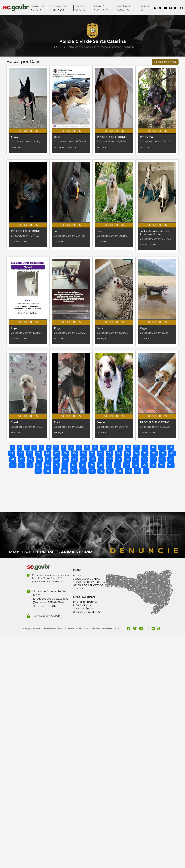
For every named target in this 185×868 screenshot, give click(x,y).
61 (22, 465)
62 (30, 465)
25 (38, 453)
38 (154, 453)
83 (74, 471)
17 (136, 448)
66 (65, 465)
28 (65, 453)
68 (82, 465)
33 (109, 453)
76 (153, 465)
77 (162, 465)
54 (127, 459)
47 (66, 459)
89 (128, 471)
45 (48, 459)
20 (162, 448)
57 (153, 459)
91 (146, 471)
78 (171, 465)
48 (75, 459)
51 (101, 459)
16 (128, 448)
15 (120, 448)
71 (109, 465)
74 (135, 465)
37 (145, 453)
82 (65, 471)
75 (144, 465)
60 (13, 465)
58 (162, 459)
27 (56, 453)
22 (12, 453)
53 (118, 459)
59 (171, 459)
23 (21, 453)
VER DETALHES (28, 131)
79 (38, 471)
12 (95, 448)
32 (101, 453)
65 (56, 465)
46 (57, 459)
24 (30, 453)
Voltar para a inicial (165, 62)
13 (103, 448)
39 (163, 453)
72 (118, 465)
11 (87, 448)
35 (127, 453)
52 (110, 459)
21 (171, 448)
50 (92, 459)
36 (136, 453)
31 (92, 453)
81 (56, 471)
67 (74, 465)
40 (172, 453)
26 (47, 453)
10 (79, 448)
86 (101, 471)
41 (13, 459)
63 (39, 465)
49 (84, 459)
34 (118, 453)
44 (39, 459)
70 (100, 465)
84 (83, 471)
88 (119, 471)
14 (112, 448)
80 (47, 471)
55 (136, 459)
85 (92, 471)
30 (83, 453)
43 (30, 459)
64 (48, 465)
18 (145, 448)
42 (21, 459)
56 (144, 459)
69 (91, 465)
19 (153, 448)
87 (110, 471)
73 (127, 465)
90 (137, 471)
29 (74, 453)
